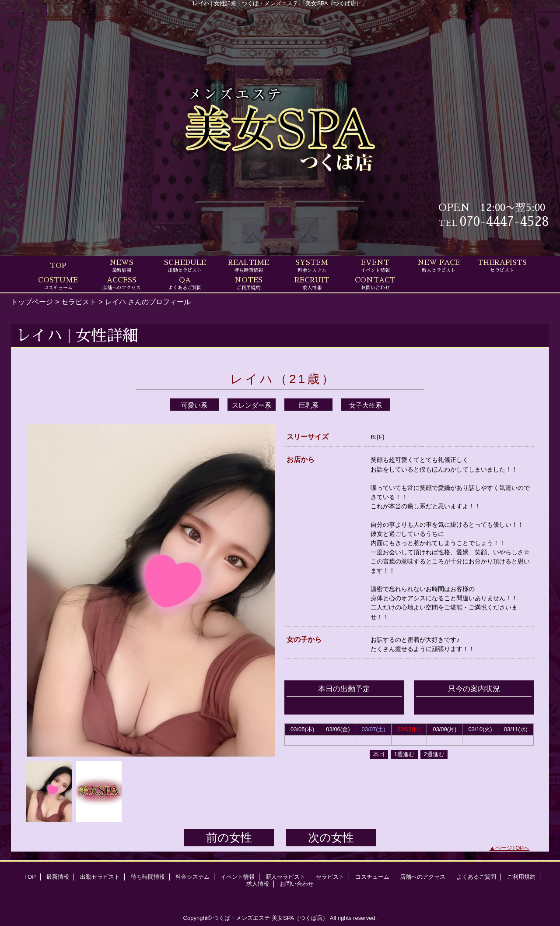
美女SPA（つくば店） (300, 918)
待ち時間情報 (148, 877)
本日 (379, 754)
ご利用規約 (521, 877)
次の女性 (331, 838)
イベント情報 (238, 877)
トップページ (32, 302)
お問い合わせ (297, 884)
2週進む (434, 754)
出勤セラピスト (100, 877)
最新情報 (58, 877)
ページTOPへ (513, 848)
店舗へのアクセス (423, 877)
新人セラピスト (285, 877)
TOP (58, 266)
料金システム (192, 877)
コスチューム (372, 877)
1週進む (404, 754)
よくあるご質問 (476, 877)
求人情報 (258, 884)
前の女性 (229, 838)
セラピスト (79, 302)
